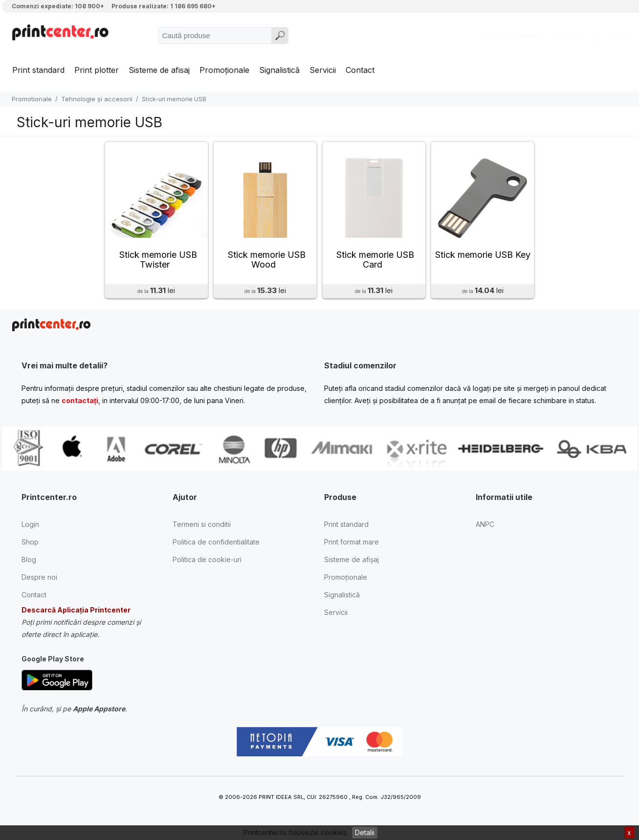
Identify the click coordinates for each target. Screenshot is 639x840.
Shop (30, 544)
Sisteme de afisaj (159, 70)
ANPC (485, 526)
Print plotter (97, 70)
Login (30, 526)
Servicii (323, 70)
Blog (29, 561)
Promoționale (224, 70)
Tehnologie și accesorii (97, 99)
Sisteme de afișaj (352, 561)
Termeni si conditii (202, 526)
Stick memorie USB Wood (267, 261)
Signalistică (279, 70)
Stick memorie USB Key (483, 257)
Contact (360, 70)
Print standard (38, 70)
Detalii (365, 832)
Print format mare (352, 544)
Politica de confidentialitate (216, 544)
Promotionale (32, 99)
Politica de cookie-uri (207, 561)
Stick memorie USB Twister (158, 261)
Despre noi (39, 579)
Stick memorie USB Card (375, 261)
